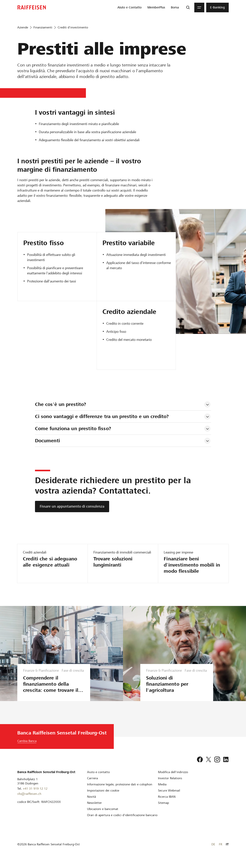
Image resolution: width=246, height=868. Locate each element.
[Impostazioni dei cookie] (103, 797)
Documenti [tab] (47, 441)
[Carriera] (92, 784)
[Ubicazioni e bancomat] (103, 815)
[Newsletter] (94, 809)
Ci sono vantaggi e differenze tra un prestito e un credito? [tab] (102, 416)
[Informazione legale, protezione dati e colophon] (120, 790)
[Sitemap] (163, 809)
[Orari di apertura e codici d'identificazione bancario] (122, 821)
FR (221, 850)
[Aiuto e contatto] (98, 778)
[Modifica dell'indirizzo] (173, 778)
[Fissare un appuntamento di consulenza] (72, 507)
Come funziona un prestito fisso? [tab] (73, 429)
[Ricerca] (188, 7)
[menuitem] (130, 7)
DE (213, 850)
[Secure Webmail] (169, 797)
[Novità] (91, 803)
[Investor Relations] (170, 784)
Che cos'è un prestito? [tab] (61, 404)
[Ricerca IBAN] (167, 803)
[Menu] (199, 7)
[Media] (162, 790)
